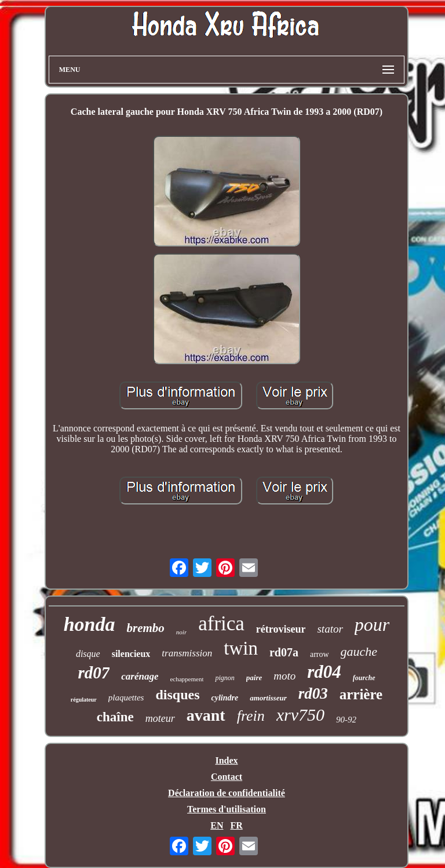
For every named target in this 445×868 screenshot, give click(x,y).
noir (181, 632)
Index (226, 760)
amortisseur (268, 698)
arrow (320, 654)
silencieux (131, 654)
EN (217, 825)
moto (284, 676)
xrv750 (300, 715)
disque (88, 654)
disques (177, 695)
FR (236, 825)
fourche (364, 678)
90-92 (346, 720)
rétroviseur (281, 629)
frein (251, 716)
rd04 (324, 672)
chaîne (115, 717)
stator (330, 629)
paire (254, 678)
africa (221, 624)
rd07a (284, 652)
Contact (227, 777)
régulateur (84, 700)
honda (90, 624)
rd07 (94, 673)
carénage (140, 676)
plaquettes (126, 698)
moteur (160, 718)
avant (206, 715)
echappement (187, 679)
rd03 (313, 693)
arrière (361, 694)
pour (372, 624)
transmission (187, 653)
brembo (146, 628)
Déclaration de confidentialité (227, 793)
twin (241, 648)
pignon (225, 678)
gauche (359, 651)
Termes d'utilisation (227, 809)
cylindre (225, 698)
